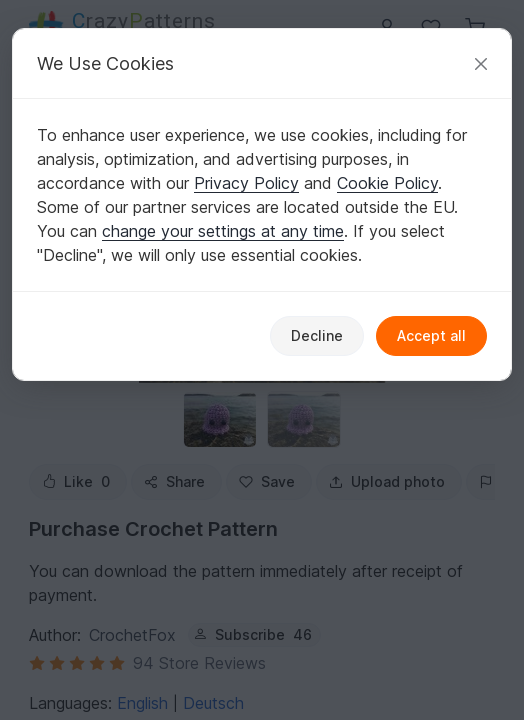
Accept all (431, 335)
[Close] (481, 63)
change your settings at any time (223, 231)
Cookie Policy (387, 183)
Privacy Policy (246, 183)
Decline (317, 335)
